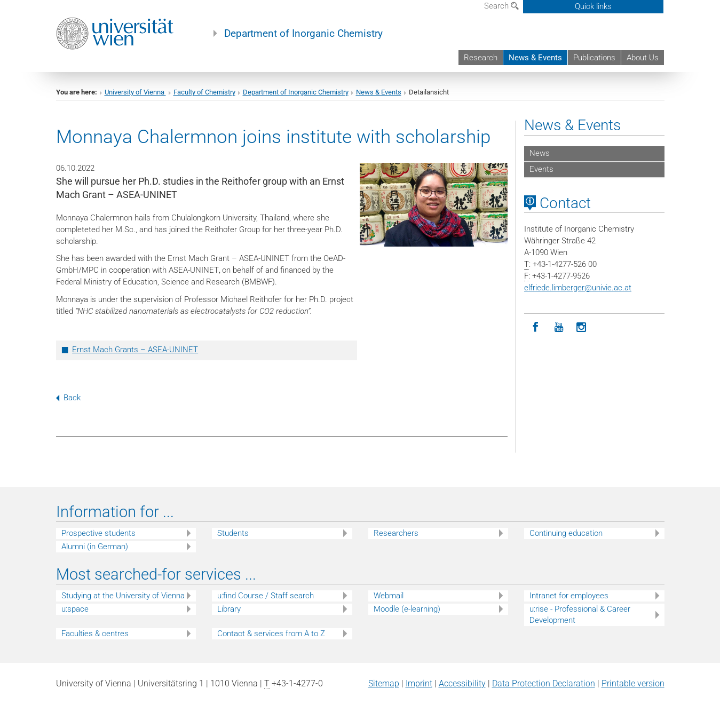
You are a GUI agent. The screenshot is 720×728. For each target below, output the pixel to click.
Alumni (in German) (95, 547)
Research (481, 58)
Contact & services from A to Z (271, 634)
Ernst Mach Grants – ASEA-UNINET (135, 350)
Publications (594, 58)
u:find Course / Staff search (266, 596)
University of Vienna (135, 92)
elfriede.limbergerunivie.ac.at (578, 288)
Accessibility (462, 683)
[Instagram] (581, 327)
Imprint (419, 683)
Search (501, 6)
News (540, 153)
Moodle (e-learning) (407, 609)
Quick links (593, 6)
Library (229, 609)
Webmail (389, 596)
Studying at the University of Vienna (123, 596)
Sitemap (384, 683)
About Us (643, 58)
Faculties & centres (95, 634)
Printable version (633, 683)
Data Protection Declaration (544, 683)
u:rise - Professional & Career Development (580, 615)
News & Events (535, 58)
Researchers (396, 533)
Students (233, 533)
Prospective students (98, 533)
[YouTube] (559, 327)
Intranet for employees (569, 596)
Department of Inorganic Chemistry (303, 34)
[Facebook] (536, 327)
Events (541, 169)
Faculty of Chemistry (204, 92)
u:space (75, 609)
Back (68, 398)
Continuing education (566, 533)
